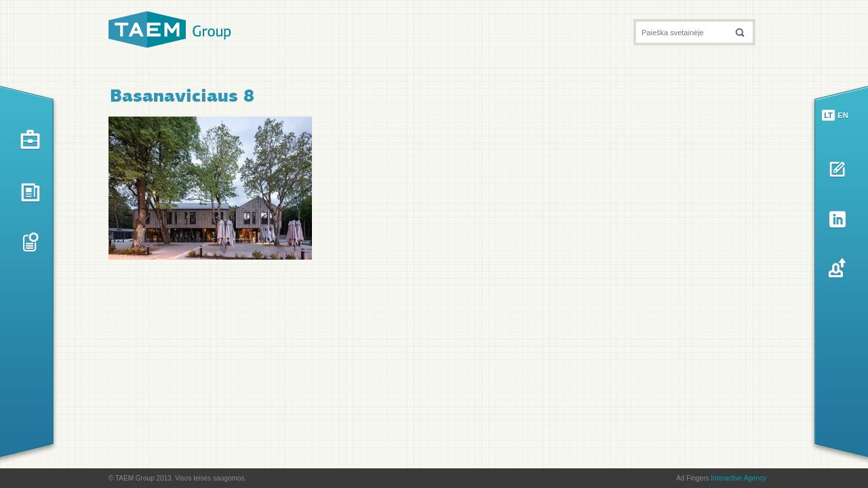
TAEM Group (170, 29)
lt (828, 115)
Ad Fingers (721, 478)
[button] (740, 32)
